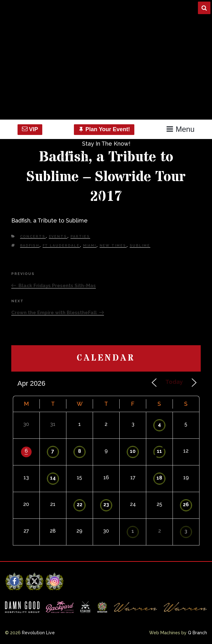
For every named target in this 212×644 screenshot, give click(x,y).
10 (133, 451)
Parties (80, 236)
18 (159, 478)
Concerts (33, 236)
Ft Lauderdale (61, 246)
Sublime (140, 246)
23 (106, 504)
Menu (180, 129)
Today (174, 382)
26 (186, 504)
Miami (90, 246)
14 (53, 478)
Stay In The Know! (106, 144)
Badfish (30, 246)
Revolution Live (38, 633)
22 (80, 504)
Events (58, 236)
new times (113, 246)
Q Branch (197, 633)
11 (159, 451)
